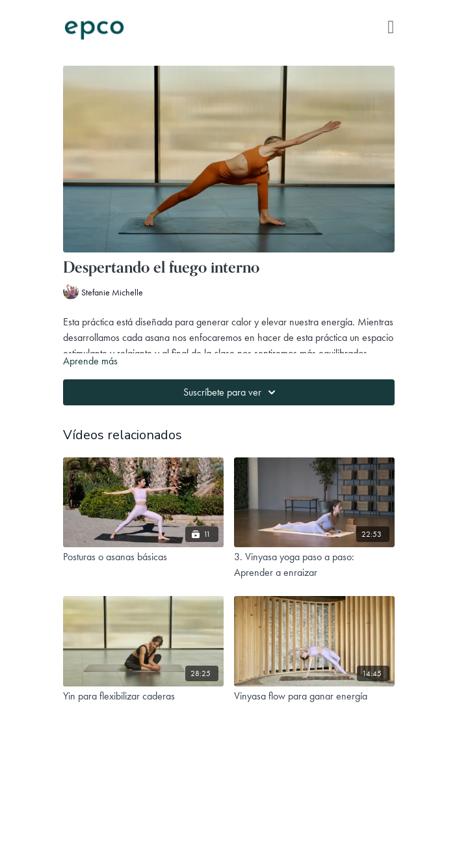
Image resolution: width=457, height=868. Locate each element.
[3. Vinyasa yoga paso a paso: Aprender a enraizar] (314, 565)
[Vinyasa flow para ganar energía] (314, 696)
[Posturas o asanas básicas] (143, 557)
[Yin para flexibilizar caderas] (143, 696)
